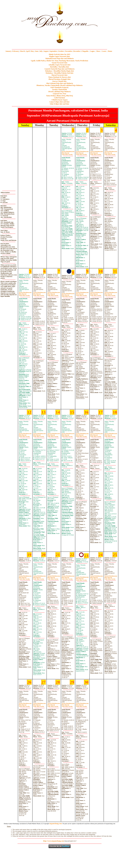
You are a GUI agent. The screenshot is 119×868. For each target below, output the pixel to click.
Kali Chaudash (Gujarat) (60, 87)
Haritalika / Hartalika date (60, 67)
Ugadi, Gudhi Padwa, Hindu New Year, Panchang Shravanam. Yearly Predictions (60, 61)
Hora (98, 51)
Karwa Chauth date (59, 81)
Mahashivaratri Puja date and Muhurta (60, 58)
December (77, 51)
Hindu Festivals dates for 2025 (60, 54)
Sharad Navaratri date (60, 75)
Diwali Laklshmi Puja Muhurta (60, 92)
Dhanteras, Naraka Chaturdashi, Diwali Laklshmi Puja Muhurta (60, 85)
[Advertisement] (9, 22)
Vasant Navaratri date (60, 63)
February (16, 51)
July (41, 51)
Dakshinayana (68, 151)
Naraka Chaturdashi (59, 89)
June (37, 51)
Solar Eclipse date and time (60, 104)
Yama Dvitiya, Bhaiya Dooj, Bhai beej (60, 96)
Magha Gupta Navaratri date (59, 56)
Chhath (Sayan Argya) (60, 100)
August (46, 51)
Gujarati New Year (60, 94)
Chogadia (85, 51)
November (69, 51)
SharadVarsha (67, 154)
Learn (104, 51)
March (22, 51)
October (61, 51)
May (32, 51)
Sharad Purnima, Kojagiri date (59, 79)
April (28, 51)
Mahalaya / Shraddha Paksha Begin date (60, 71)
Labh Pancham (59, 98)
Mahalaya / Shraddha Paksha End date (60, 73)
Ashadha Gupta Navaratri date (60, 65)
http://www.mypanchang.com (54, 841)
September (53, 51)
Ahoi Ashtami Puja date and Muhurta (59, 83)
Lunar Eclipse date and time (60, 102)
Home (110, 51)
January (8, 51)
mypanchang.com (59, 45)
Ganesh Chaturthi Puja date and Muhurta (60, 69)
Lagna (92, 51)
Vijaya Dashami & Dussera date (59, 77)
